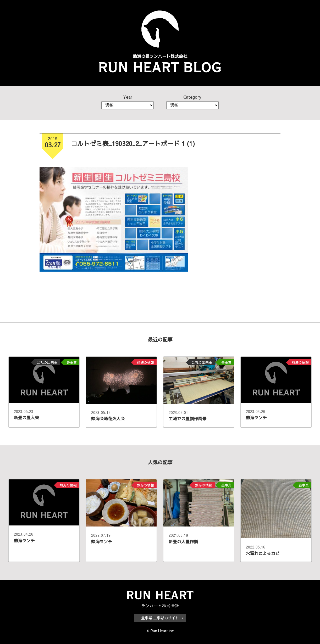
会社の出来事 (47, 362)
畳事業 (72, 362)
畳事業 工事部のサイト (160, 618)
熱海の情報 (145, 362)
